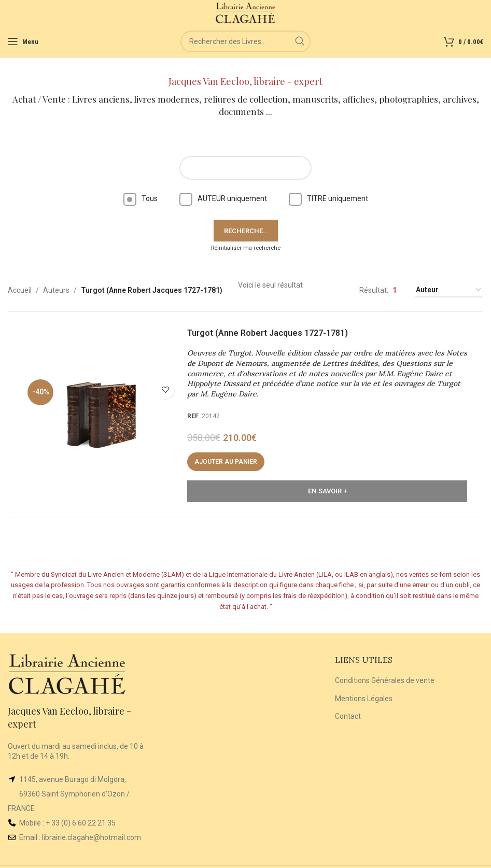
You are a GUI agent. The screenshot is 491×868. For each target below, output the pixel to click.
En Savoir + (327, 491)
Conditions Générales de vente (385, 680)
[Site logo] (246, 12)
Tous (141, 198)
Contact (348, 716)
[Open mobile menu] (23, 41)
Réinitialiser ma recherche (246, 248)
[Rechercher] (246, 41)
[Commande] (449, 290)
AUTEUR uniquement (223, 198)
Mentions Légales (364, 699)
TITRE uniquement (328, 198)
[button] (226, 462)
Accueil (20, 290)
